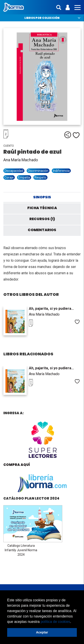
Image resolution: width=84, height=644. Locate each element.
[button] (73, 622)
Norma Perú (14, 7)
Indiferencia (61, 171)
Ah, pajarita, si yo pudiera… (51, 309)
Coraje (9, 177)
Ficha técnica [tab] (42, 208)
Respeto (40, 177)
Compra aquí (17, 465)
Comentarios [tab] (42, 230)
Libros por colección (42, 18)
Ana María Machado (21, 160)
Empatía (24, 177)
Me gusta (76, 135)
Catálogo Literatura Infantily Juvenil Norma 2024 (21, 550)
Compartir (68, 135)
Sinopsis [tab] (42, 197)
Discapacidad (14, 171)
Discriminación (38, 171)
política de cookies (55, 622)
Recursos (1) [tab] (42, 219)
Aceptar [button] (42, 632)
